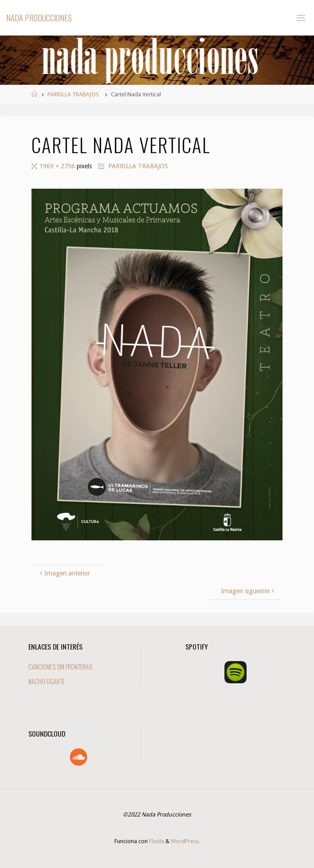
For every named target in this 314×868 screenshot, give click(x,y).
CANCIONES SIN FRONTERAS (60, 667)
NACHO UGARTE (47, 681)
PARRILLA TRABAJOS (73, 94)
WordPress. (185, 841)
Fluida (156, 841)
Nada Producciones (39, 18)
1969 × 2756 (58, 166)
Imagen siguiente (248, 591)
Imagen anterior (64, 573)
